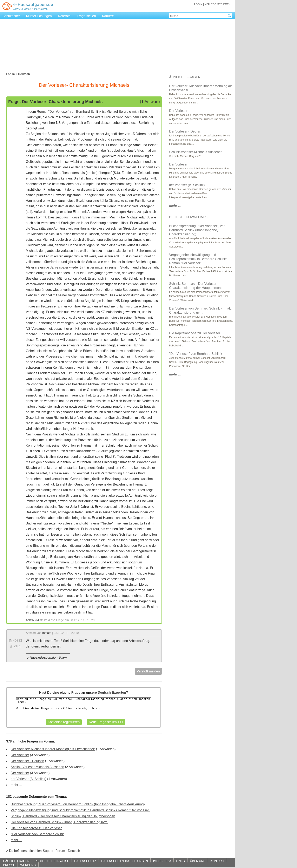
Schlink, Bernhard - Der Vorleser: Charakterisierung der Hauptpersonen (63, 816)
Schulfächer (11, 16)
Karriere (108, 16)
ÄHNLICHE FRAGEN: (185, 77)
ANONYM (32, 620)
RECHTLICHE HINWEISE (52, 861)
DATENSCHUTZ (85, 861)
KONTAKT (217, 861)
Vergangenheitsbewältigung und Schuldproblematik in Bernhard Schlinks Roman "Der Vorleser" (80, 810)
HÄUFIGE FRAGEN (16, 861)
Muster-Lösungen (39, 16)
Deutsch (74, 851)
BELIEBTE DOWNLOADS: (189, 217)
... (175, 206)
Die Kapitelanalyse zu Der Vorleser (36, 828)
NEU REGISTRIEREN (217, 4)
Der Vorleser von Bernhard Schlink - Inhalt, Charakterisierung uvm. (60, 822)
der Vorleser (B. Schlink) (29, 779)
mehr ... (16, 785)
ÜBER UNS (198, 861)
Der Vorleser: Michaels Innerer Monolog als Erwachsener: (53, 749)
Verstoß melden (148, 671)
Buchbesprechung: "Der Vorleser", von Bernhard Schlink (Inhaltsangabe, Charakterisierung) (78, 804)
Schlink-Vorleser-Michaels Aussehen (37, 767)
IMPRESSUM (162, 861)
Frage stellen (86, 16)
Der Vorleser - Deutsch (27, 761)
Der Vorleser (20, 755)
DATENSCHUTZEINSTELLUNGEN (125, 861)
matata (47, 633)
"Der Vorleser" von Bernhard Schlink (37, 834)
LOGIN (198, 4)
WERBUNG (28, 865)
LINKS (180, 861)
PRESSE (9, 865)
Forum (11, 74)
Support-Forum (54, 851)
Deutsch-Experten (112, 693)
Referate (64, 16)
